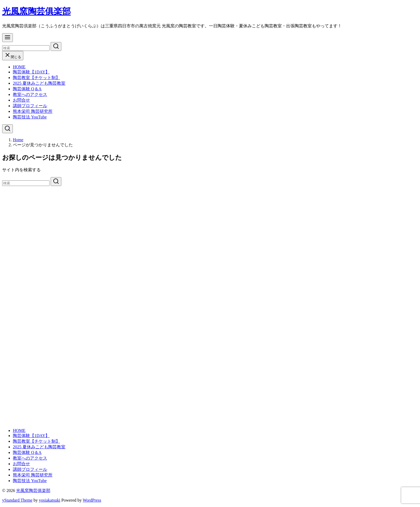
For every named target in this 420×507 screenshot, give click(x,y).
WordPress (92, 500)
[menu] (7, 38)
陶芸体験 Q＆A (27, 89)
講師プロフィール (30, 106)
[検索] (26, 48)
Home (18, 140)
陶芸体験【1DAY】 (31, 72)
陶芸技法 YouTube (30, 117)
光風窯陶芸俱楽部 (36, 11)
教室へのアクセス (30, 94)
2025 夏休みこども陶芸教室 (39, 83)
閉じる (13, 57)
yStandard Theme (17, 500)
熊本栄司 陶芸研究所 (33, 111)
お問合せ (21, 100)
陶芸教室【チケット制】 (36, 78)
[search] (56, 46)
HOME (19, 67)
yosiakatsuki (50, 500)
